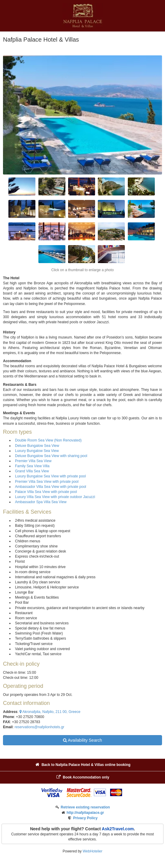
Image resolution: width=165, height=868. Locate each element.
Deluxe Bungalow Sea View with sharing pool (51, 456)
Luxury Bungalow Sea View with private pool (50, 476)
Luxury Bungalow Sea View (37, 451)
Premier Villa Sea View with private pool (47, 482)
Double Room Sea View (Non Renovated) (48, 440)
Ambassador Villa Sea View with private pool (51, 487)
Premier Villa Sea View (33, 461)
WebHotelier (92, 851)
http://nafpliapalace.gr (85, 813)
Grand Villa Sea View (32, 471)
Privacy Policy (85, 818)
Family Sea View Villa (32, 466)
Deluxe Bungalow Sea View (37, 446)
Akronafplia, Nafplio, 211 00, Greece (50, 712)
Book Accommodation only (82, 777)
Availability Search (82, 740)
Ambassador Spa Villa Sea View (41, 502)
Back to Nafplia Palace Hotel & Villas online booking (82, 765)
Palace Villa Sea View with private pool (46, 492)
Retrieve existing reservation (85, 807)
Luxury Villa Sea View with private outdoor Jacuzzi (55, 497)
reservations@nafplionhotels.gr (40, 727)
